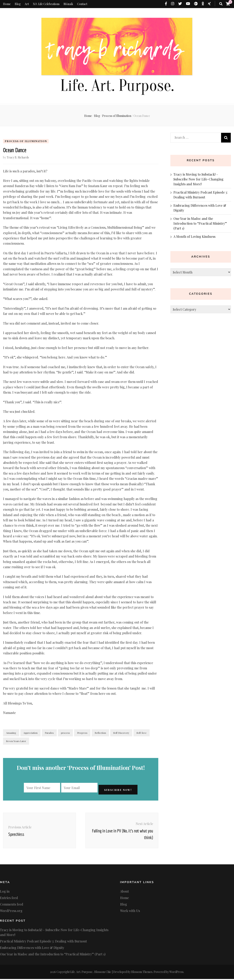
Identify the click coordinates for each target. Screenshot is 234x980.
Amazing (11, 734)
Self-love (142, 734)
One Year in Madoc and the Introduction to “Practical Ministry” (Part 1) (200, 223)
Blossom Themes (142, 973)
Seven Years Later (16, 742)
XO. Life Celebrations (46, 4)
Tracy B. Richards (18, 158)
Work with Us (130, 912)
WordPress (176, 973)
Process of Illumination (26, 141)
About (124, 892)
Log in (5, 892)
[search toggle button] (221, 4)
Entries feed (9, 899)
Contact (82, 4)
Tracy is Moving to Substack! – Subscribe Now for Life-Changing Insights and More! (198, 179)
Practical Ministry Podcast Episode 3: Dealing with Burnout (43, 942)
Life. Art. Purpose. (117, 86)
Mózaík (68, 4)
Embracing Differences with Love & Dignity (32, 949)
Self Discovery (121, 734)
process (65, 734)
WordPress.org (11, 912)
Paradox (49, 734)
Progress (82, 734)
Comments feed (12, 905)
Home (7, 4)
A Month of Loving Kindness (194, 236)
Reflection (100, 734)
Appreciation (30, 734)
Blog (18, 4)
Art (27, 4)
